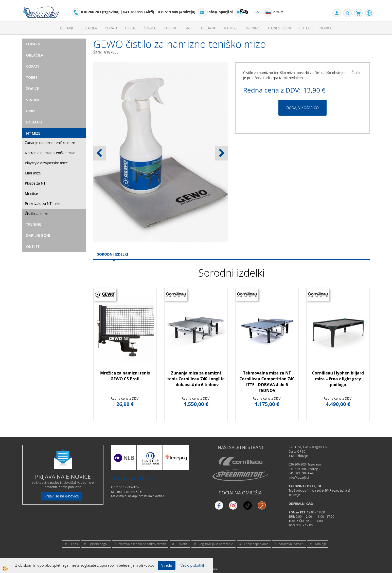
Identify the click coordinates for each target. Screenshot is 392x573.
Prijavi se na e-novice (62, 496)
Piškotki (182, 544)
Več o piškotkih (193, 565)
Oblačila (89, 28)
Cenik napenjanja (256, 544)
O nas (74, 544)
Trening (253, 28)
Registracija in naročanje (216, 544)
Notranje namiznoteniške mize (50, 153)
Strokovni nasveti (291, 544)
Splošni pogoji (98, 544)
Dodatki (209, 28)
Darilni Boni (280, 28)
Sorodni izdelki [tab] (113, 254)
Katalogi (320, 544)
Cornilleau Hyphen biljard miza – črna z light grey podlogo (338, 379)
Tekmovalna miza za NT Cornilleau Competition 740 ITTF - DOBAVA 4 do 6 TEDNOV (267, 382)
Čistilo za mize (37, 214)
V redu (167, 565)
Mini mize (33, 173)
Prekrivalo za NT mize (43, 203)
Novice (326, 28)
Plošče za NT (35, 183)
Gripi (189, 28)
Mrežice (31, 193)
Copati (111, 28)
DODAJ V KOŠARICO (302, 108)
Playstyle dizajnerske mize (46, 163)
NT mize (231, 28)
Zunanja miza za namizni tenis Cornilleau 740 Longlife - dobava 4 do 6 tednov (196, 379)
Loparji (66, 28)
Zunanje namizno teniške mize (50, 143)
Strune (170, 28)
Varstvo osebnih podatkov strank (142, 544)
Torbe (130, 28)
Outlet (305, 28)
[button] (221, 153)
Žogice (150, 28)
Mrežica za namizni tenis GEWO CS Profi (125, 376)
